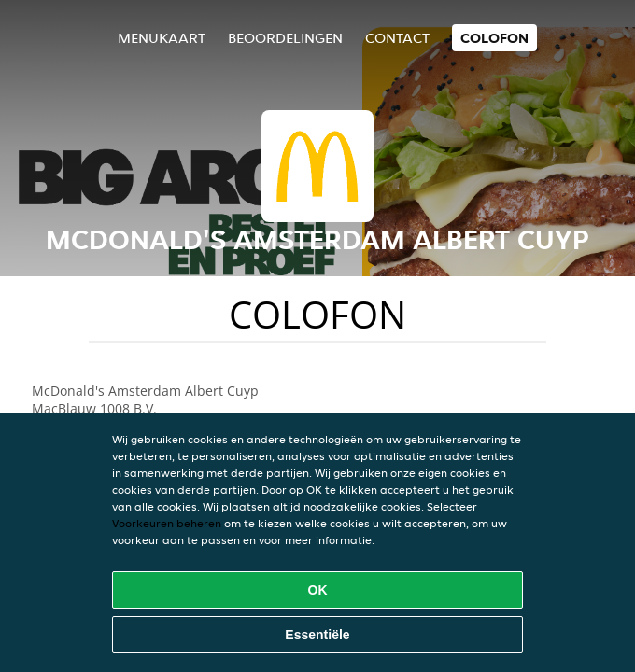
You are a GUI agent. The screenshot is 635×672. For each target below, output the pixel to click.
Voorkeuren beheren (167, 523)
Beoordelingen (285, 38)
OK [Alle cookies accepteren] (318, 590)
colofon (494, 38)
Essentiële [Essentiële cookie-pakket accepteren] (317, 635)
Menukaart (162, 38)
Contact (397, 38)
